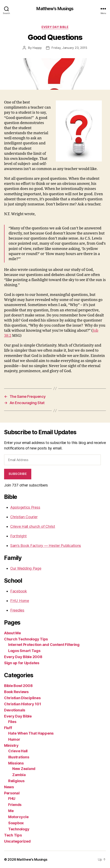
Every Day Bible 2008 (23, 657)
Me (11, 811)
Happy (37, 48)
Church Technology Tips (26, 639)
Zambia (19, 775)
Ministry (11, 745)
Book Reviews (16, 692)
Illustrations (19, 757)
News (9, 787)
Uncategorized (17, 841)
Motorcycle (18, 817)
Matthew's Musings (55, 9)
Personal (12, 793)
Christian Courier (24, 517)
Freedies (17, 610)
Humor (14, 739)
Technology (19, 829)
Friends (15, 805)
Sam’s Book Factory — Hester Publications (46, 546)
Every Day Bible (55, 27)
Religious (16, 781)
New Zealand (24, 769)
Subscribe (18, 474)
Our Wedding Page (26, 568)
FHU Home (20, 601)
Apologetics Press (25, 507)
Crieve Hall (18, 751)
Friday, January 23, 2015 (69, 48)
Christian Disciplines (22, 698)
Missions (16, 763)
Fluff (8, 728)
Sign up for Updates (22, 663)
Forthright (18, 536)
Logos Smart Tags (24, 651)
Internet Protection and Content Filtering (44, 645)
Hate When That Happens (31, 733)
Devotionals (15, 710)
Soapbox (16, 823)
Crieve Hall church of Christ (33, 526)
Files (12, 722)
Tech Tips (13, 835)
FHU (12, 799)
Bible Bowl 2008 (18, 686)
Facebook (19, 591)
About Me (12, 633)
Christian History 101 (22, 704)
